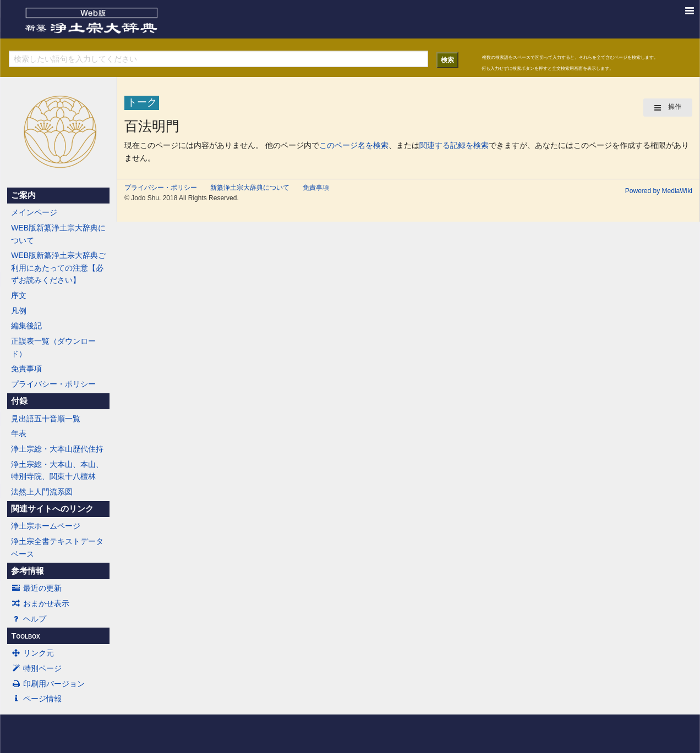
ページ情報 (36, 699)
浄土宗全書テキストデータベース (57, 547)
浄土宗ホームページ (46, 526)
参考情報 (28, 571)
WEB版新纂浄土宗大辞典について (58, 234)
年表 (19, 433)
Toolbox (25, 636)
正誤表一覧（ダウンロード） (53, 347)
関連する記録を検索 (454, 145)
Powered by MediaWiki (659, 191)
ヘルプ (29, 619)
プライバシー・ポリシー (53, 384)
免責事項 (26, 369)
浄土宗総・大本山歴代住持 (57, 449)
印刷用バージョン (48, 684)
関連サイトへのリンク (52, 509)
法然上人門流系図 (42, 492)
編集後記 (26, 326)
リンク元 (32, 653)
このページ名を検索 (354, 145)
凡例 (19, 311)
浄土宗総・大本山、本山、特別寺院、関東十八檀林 (57, 470)
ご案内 (23, 195)
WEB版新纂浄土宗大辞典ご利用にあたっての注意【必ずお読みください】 (58, 268)
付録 (19, 401)
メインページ (34, 212)
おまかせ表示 (40, 603)
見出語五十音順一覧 (46, 419)
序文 (19, 295)
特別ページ (36, 668)
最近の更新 (36, 588)
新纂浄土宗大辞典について (250, 188)
